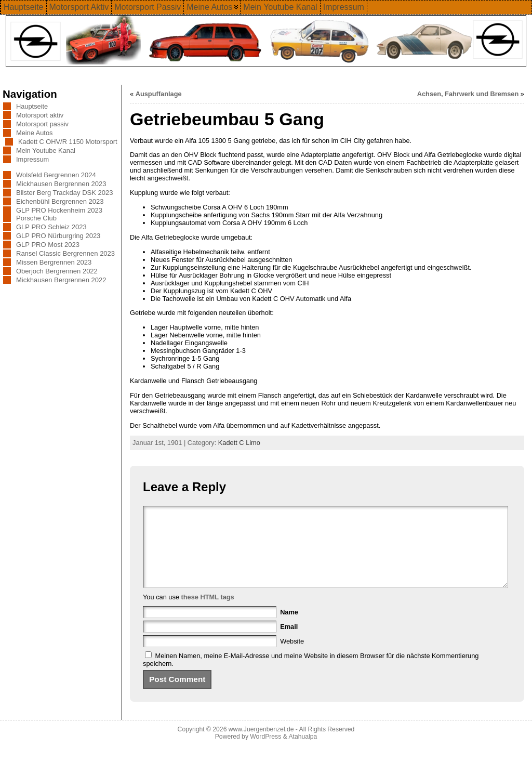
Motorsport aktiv (40, 115)
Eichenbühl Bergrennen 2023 (60, 201)
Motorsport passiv (42, 124)
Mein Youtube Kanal (46, 150)
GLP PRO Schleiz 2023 (51, 227)
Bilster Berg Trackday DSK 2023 (64, 193)
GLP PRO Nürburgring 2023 (58, 236)
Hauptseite (32, 106)
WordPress (265, 752)
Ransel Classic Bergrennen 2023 (65, 253)
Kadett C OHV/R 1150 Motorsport (68, 142)
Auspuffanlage (159, 94)
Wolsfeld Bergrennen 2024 (56, 175)
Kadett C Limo (239, 443)
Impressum (32, 159)
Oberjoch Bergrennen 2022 (57, 271)
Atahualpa (303, 752)
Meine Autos (34, 133)
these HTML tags (208, 613)
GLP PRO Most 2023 (48, 245)
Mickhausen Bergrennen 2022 (61, 280)
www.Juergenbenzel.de (261, 745)
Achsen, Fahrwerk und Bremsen (468, 94)
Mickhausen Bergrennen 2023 (61, 184)
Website (292, 657)
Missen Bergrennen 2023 (54, 262)
